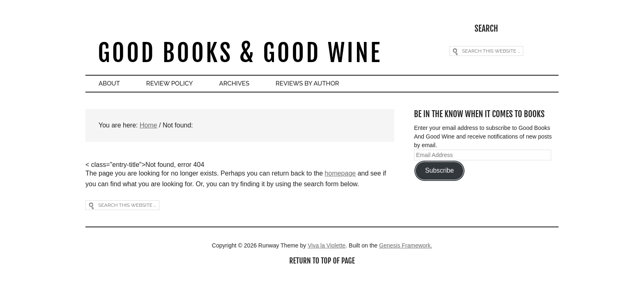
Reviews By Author (307, 83)
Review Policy (170, 83)
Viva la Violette (327, 245)
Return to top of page (322, 261)
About (109, 83)
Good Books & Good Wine (240, 53)
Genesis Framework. (406, 245)
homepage (340, 173)
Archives (234, 83)
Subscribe (439, 170)
